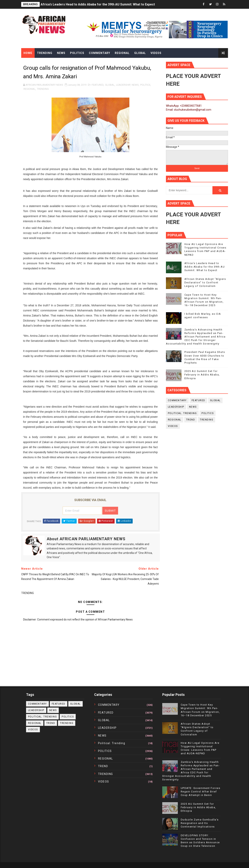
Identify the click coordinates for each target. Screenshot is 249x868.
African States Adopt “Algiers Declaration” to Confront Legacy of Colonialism (205, 282)
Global (140, 53)
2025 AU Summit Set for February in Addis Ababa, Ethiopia (202, 375)
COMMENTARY (177, 400)
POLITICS (145, 85)
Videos (156, 53)
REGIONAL (29, 89)
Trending (45, 53)
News (61, 53)
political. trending (182, 413)
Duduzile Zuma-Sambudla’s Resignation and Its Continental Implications (200, 823)
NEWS (135, 85)
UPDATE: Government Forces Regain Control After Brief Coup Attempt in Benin (201, 792)
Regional (122, 53)
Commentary (100, 53)
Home (28, 53)
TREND (191, 420)
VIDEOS (173, 426)
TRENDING (43, 89)
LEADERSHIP (123, 85)
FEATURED (98, 85)
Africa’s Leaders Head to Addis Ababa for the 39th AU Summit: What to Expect (98, 4)
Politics (77, 53)
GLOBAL (110, 85)
